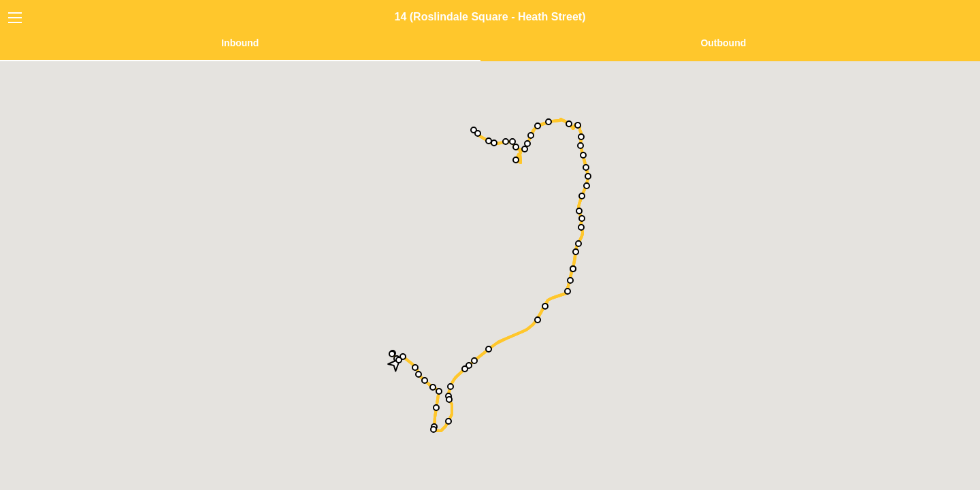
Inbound (240, 43)
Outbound (723, 43)
